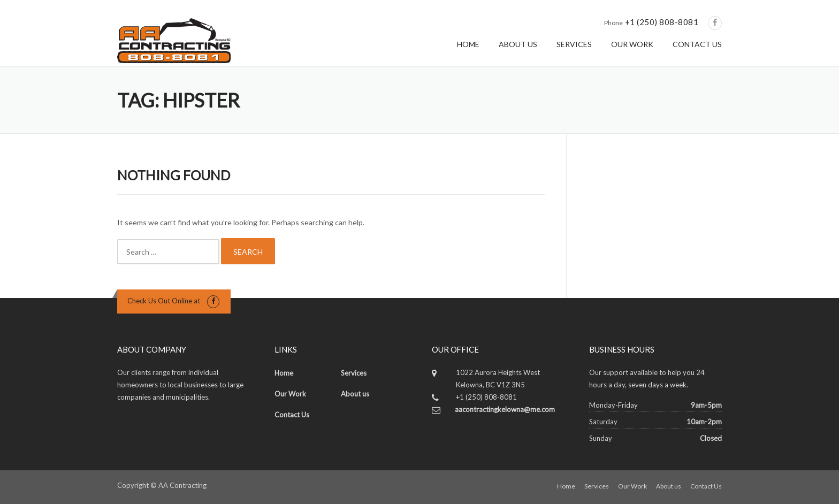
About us (355, 394)
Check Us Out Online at (164, 301)
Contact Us (292, 415)
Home (284, 373)
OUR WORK (632, 44)
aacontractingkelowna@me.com (505, 409)
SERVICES (574, 44)
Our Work (290, 394)
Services (354, 373)
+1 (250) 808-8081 (662, 22)
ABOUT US (518, 44)
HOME (468, 44)
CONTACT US (697, 44)
